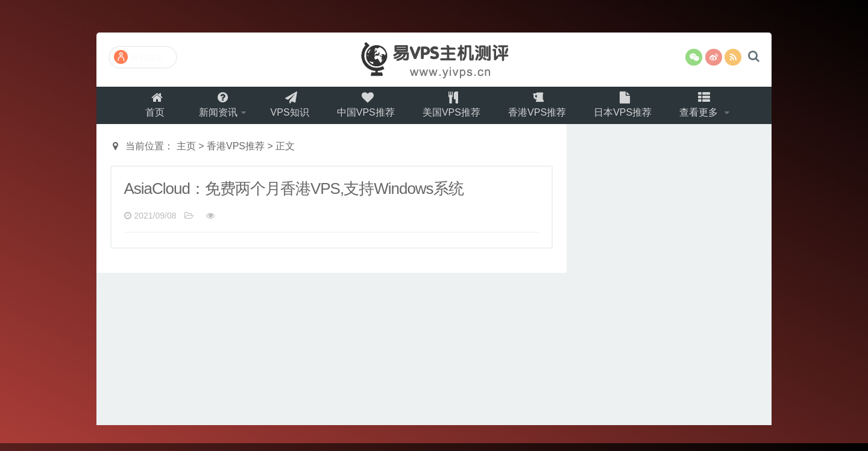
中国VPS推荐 (365, 109)
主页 (186, 154)
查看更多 (709, 109)
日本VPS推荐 (629, 109)
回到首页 (139, 57)
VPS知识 (287, 109)
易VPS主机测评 (434, 60)
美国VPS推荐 (453, 109)
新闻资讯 (212, 109)
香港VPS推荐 (541, 109)
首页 (147, 109)
